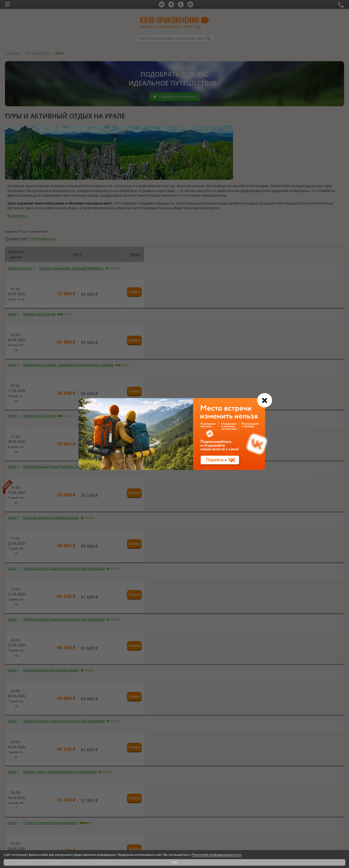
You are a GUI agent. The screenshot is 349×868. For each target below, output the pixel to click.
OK (175, 862)
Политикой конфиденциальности (216, 855)
